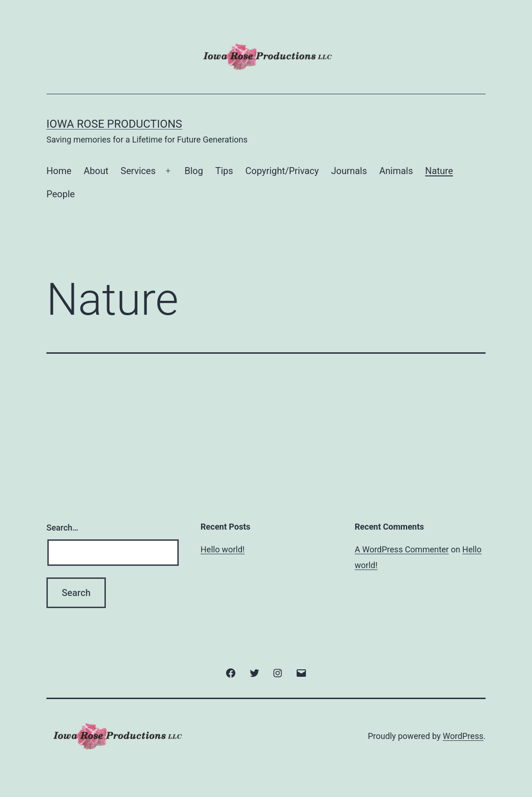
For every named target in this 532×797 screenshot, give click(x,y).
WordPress (463, 736)
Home (59, 171)
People (61, 194)
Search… (62, 528)
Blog (194, 171)
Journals (349, 171)
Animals (396, 171)
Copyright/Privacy (282, 171)
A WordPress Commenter (402, 549)
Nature (439, 171)
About (96, 171)
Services (138, 171)
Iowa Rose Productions (114, 124)
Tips (224, 171)
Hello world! (223, 549)
